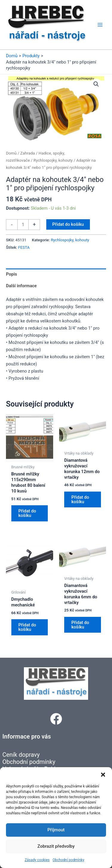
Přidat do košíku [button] (27, 513)
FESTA (24, 247)
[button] (103, 775)
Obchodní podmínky (68, 860)
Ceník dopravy (21, 755)
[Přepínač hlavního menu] (100, 25)
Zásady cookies (37, 860)
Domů (11, 153)
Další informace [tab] (21, 286)
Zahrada (28, 153)
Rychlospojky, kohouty (53, 160)
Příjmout (56, 830)
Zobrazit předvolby (56, 846)
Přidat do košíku (68, 224)
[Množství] (23, 225)
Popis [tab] (11, 274)
